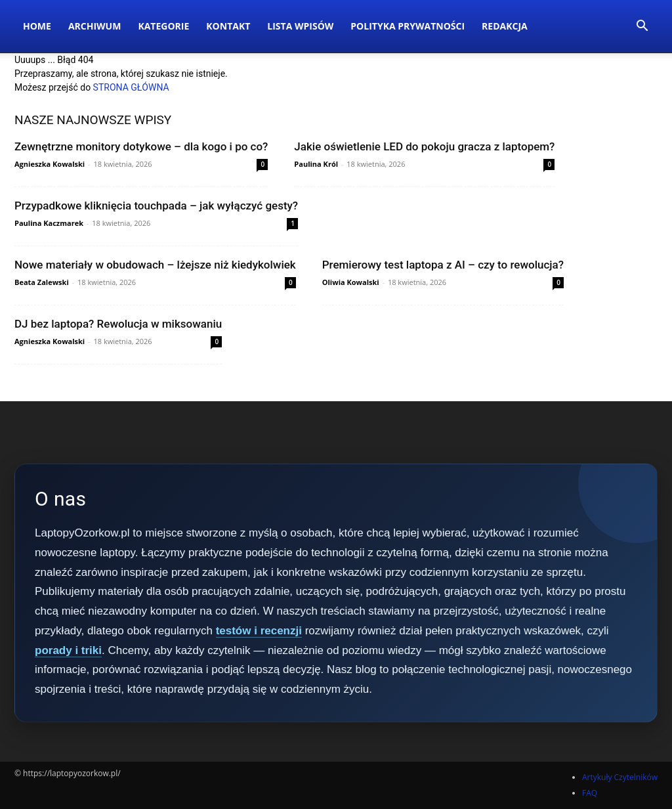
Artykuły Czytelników (620, 777)
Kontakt (228, 26)
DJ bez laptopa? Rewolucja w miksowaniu (118, 324)
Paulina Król (316, 164)
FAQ (590, 793)
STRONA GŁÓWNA (131, 87)
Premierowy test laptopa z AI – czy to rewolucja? (443, 265)
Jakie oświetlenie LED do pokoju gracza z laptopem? (424, 146)
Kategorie (163, 26)
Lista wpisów (300, 26)
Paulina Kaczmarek (49, 223)
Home (37, 26)
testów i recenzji (259, 631)
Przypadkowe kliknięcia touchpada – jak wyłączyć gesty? (156, 206)
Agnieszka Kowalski (50, 164)
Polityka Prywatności (408, 26)
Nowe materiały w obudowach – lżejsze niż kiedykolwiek (155, 265)
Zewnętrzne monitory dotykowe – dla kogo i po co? (141, 146)
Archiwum (95, 26)
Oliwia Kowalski (351, 282)
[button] (642, 27)
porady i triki (68, 650)
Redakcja (505, 26)
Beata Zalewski (42, 282)
